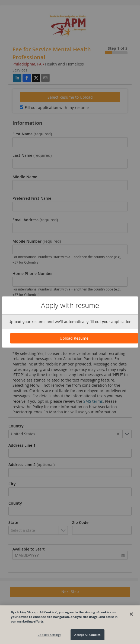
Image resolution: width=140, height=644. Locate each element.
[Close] (131, 614)
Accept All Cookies (87, 635)
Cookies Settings (50, 635)
